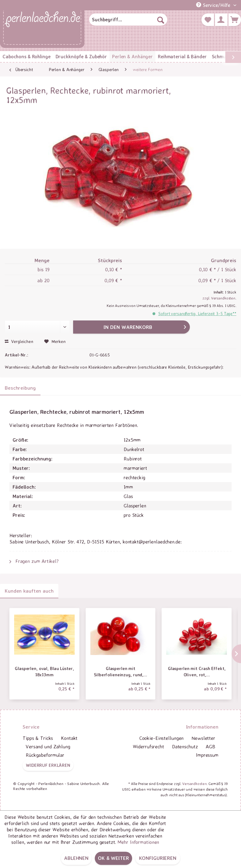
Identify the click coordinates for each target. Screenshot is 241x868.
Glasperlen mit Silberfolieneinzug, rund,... (120, 671)
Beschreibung (20, 388)
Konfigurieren (158, 858)
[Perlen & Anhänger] (132, 57)
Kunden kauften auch (29, 591)
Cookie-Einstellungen (162, 738)
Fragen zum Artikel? (34, 561)
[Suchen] (161, 20)
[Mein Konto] (221, 20)
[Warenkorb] (235, 20)
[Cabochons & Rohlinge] (27, 57)
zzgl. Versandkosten (219, 298)
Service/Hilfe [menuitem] (214, 5)
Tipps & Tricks (38, 738)
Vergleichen (19, 341)
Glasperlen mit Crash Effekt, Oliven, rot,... (197, 671)
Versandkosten (194, 784)
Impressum (207, 755)
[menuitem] (128, 20)
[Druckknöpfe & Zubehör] (81, 57)
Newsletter (203, 738)
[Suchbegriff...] (128, 20)
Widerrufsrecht (148, 746)
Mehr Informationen (138, 842)
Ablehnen (76, 858)
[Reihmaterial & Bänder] (182, 57)
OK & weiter (113, 858)
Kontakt (69, 738)
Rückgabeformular (45, 755)
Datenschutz (185, 746)
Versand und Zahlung (48, 746)
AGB (210, 746)
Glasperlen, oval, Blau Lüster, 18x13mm (44, 671)
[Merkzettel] (208, 20)
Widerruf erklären (48, 765)
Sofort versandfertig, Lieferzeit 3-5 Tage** (197, 313)
